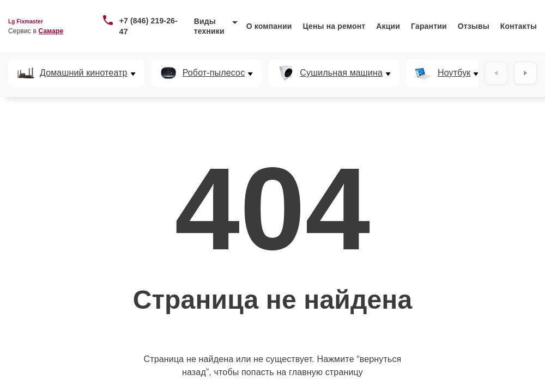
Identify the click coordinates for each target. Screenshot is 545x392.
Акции (388, 26)
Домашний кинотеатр (84, 73)
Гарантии (429, 26)
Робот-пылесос (214, 73)
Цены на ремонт (334, 26)
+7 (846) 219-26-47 (149, 26)
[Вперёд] (525, 73)
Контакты (519, 26)
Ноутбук (454, 73)
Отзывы (474, 26)
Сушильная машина (341, 73)
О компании (269, 26)
